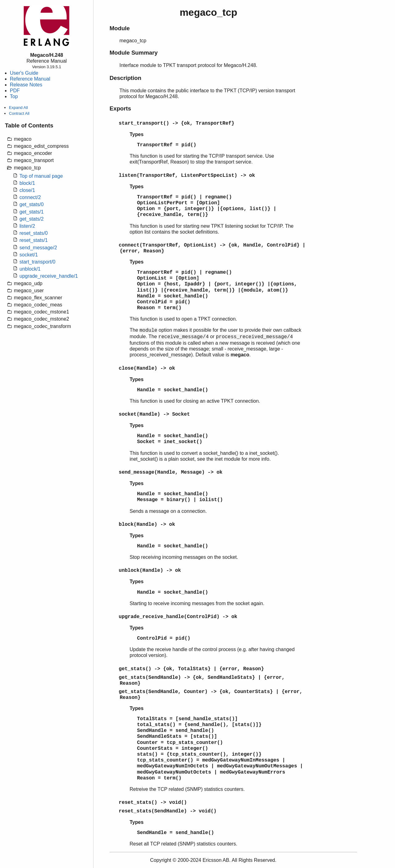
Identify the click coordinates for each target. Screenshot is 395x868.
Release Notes (26, 85)
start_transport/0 (37, 262)
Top (14, 96)
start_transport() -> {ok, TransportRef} (177, 123)
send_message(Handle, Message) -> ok (171, 472)
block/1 (27, 183)
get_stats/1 (31, 212)
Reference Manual (30, 79)
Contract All (19, 113)
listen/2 (27, 226)
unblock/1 (30, 269)
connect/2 (30, 197)
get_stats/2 (31, 219)
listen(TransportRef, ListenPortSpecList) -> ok (187, 176)
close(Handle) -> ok (147, 368)
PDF (15, 91)
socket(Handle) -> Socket (154, 414)
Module (120, 28)
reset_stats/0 (34, 233)
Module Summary (134, 53)
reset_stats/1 (34, 240)
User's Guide (24, 73)
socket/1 (29, 255)
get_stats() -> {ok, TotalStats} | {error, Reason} (191, 669)
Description (125, 78)
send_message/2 (38, 248)
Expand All (18, 108)
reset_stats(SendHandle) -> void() (168, 811)
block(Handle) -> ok (147, 525)
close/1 (27, 190)
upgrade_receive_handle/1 (49, 276)
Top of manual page (41, 176)
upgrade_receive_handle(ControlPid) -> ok (178, 617)
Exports (120, 108)
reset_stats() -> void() (153, 803)
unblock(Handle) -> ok (150, 571)
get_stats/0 (31, 204)
